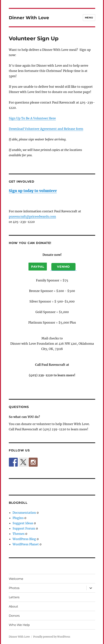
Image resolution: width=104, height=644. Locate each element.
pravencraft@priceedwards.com (32, 216)
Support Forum (24, 528)
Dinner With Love (29, 18)
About (13, 606)
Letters (14, 597)
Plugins (18, 518)
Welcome (16, 579)
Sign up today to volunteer (33, 191)
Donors (14, 616)
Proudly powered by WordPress (52, 637)
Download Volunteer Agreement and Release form (46, 129)
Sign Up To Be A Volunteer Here (32, 118)
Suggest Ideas (23, 523)
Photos (14, 588)
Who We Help (19, 625)
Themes (19, 534)
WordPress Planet (26, 544)
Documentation (24, 513)
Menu (89, 18)
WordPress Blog (24, 539)
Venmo (63, 267)
